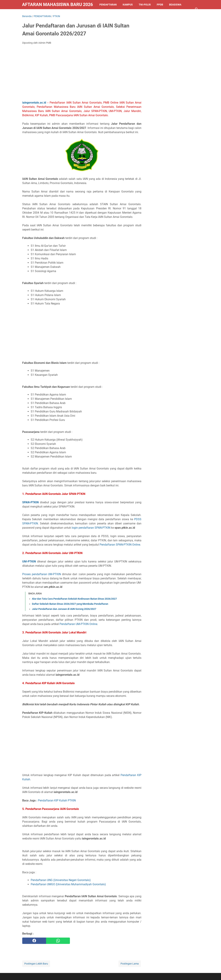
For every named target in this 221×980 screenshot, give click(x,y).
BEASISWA (175, 5)
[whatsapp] (58, 941)
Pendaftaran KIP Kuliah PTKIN (57, 800)
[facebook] (34, 941)
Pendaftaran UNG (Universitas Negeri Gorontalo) (61, 880)
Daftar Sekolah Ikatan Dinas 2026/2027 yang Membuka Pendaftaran (70, 604)
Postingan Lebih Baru (36, 964)
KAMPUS (128, 5)
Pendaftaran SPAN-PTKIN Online (120, 545)
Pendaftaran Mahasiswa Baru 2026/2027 (58, 4)
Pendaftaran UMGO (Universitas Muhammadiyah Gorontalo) (68, 884)
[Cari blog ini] (197, 9)
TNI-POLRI (145, 5)
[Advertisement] (82, 74)
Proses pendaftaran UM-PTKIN (42, 574)
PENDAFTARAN (108, 5)
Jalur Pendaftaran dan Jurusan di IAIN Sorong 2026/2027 (64, 609)
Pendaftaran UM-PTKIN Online (78, 624)
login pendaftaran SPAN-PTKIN (91, 528)
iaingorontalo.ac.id (34, 103)
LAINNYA (30, 14)
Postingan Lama (130, 964)
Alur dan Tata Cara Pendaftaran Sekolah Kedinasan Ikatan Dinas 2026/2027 (74, 599)
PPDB (160, 5)
